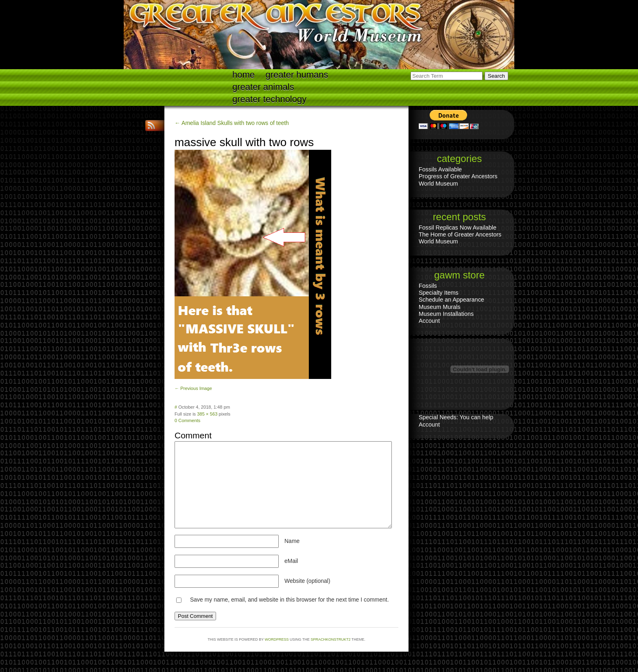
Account (429, 321)
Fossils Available (440, 169)
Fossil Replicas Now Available (458, 228)
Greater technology (269, 99)
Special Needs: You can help (456, 417)
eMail (291, 561)
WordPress (277, 639)
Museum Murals (439, 307)
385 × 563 (207, 414)
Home (244, 75)
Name (292, 541)
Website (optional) (307, 581)
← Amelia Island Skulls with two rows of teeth (232, 123)
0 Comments (187, 420)
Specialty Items (439, 293)
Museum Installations (446, 314)
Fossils (428, 286)
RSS (152, 126)
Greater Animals (263, 87)
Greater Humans (297, 75)
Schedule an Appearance (451, 300)
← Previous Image (193, 388)
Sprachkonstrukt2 (330, 639)
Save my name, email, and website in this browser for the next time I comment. (290, 600)
